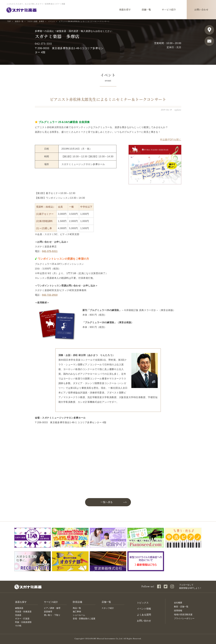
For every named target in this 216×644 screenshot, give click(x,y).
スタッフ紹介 (108, 608)
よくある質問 (144, 615)
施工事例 (77, 612)
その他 (18, 626)
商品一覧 (77, 608)
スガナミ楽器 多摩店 (36, 21)
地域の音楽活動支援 (183, 614)
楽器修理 (48, 612)
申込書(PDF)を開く (171, 140)
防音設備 (77, 602)
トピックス (143, 603)
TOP (9, 21)
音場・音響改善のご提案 (84, 619)
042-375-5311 (43, 44)
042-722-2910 (50, 295)
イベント (52, 21)
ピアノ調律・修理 (52, 608)
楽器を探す (21, 602)
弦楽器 (18, 615)
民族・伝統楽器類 (23, 622)
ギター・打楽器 (22, 619)
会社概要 (178, 603)
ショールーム (79, 615)
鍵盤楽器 (19, 608)
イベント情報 (144, 609)
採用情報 (178, 611)
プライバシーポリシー (184, 618)
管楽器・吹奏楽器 (23, 612)
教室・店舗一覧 (181, 607)
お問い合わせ (144, 621)
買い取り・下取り (52, 615)
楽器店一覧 (19, 21)
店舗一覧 (106, 602)
